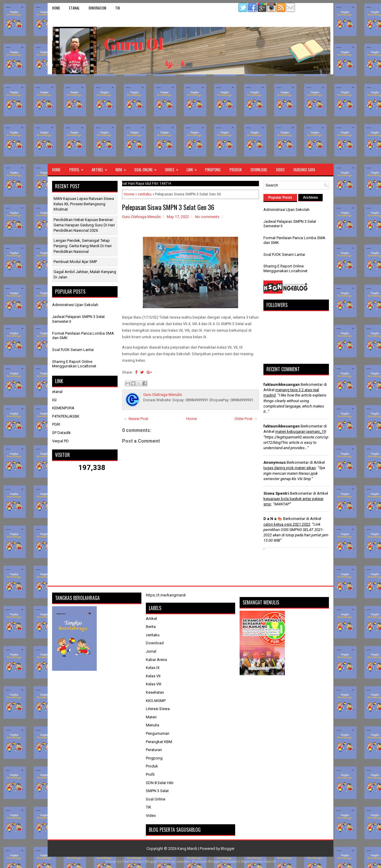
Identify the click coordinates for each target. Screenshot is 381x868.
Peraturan (154, 750)
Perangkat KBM (159, 742)
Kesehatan (155, 692)
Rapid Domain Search (258, 862)
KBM (123, 168)
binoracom (97, 8)
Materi (151, 717)
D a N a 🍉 (273, 519)
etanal (74, 8)
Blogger (228, 849)
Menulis (153, 725)
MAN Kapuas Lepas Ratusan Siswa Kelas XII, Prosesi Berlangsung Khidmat (84, 204)
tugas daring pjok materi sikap (290, 468)
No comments (207, 217)
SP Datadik (61, 433)
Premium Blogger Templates (215, 862)
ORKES (174, 168)
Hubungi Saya (304, 170)
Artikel (101, 168)
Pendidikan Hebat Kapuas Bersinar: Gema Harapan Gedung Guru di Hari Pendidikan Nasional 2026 (84, 225)
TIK (118, 8)
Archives (311, 198)
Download (259, 170)
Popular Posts (280, 198)
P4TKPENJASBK (66, 416)
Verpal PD (60, 441)
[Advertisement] (190, 119)
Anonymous (275, 462)
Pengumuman (158, 733)
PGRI (56, 424)
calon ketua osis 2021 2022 (287, 524)
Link (194, 168)
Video (280, 170)
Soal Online (147, 168)
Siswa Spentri (276, 493)
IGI (54, 400)
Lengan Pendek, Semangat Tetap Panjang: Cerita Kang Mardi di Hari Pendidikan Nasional (83, 246)
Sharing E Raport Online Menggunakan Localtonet (74, 364)
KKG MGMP (156, 701)
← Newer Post (136, 419)
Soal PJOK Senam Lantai (73, 350)
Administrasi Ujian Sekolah (75, 305)
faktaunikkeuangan (282, 384)
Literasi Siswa (158, 709)
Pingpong (213, 170)
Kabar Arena (156, 660)
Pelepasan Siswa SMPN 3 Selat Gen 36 (168, 207)
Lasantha (183, 862)
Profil (78, 168)
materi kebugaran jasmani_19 (300, 431)
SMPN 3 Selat (157, 791)
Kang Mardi (188, 849)
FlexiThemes (132, 862)
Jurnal (151, 651)
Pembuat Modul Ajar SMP (75, 262)
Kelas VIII (154, 684)
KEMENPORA (63, 408)
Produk (236, 170)
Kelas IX (153, 668)
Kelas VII (153, 676)
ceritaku (145, 194)
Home (56, 8)
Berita (151, 627)
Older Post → (246, 419)
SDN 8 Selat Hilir (160, 783)
